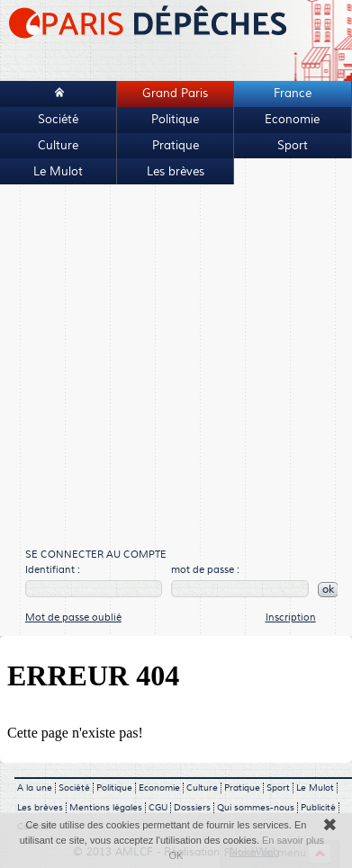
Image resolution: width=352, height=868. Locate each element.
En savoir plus (293, 840)
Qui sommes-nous (256, 808)
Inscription (291, 617)
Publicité (318, 808)
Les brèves (176, 172)
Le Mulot (58, 172)
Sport (293, 146)
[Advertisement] (169, 367)
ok (328, 590)
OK (176, 855)
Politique (175, 120)
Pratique (176, 146)
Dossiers (192, 808)
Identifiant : (53, 570)
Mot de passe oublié (73, 617)
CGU (158, 808)
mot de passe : (205, 570)
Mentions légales (106, 808)
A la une (35, 788)
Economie (292, 120)
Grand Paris (175, 94)
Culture (58, 146)
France (293, 94)
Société (58, 120)
